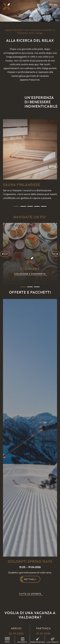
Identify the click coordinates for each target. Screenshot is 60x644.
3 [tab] (30, 206)
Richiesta (22, 642)
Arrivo (16, 631)
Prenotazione (37, 642)
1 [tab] (16, 206)
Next (53, 167)
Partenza (44, 631)
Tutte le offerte (30, 594)
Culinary (30, 271)
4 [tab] (37, 206)
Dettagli (30, 579)
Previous (5, 254)
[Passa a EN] (56, 5)
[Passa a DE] (51, 5)
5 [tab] (44, 206)
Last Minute (52, 642)
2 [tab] (23, 206)
